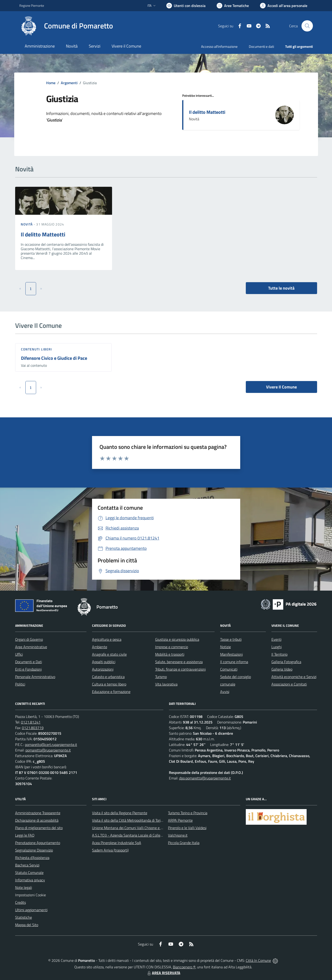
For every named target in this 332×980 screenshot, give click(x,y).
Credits (21, 902)
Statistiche (24, 917)
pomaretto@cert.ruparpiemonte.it (51, 745)
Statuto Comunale (29, 873)
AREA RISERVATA (163, 973)
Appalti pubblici (104, 662)
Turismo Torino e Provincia (188, 813)
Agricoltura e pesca (107, 639)
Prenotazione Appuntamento (38, 843)
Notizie (226, 647)
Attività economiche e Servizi (294, 677)
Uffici (19, 654)
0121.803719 (33, 728)
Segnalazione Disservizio (34, 850)
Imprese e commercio (172, 647)
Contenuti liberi (37, 349)
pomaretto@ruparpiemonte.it (48, 750)
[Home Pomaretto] (66, 26)
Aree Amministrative (31, 647)
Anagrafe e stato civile (109, 654)
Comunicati (229, 669)
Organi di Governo (29, 639)
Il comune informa (234, 662)
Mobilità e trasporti (170, 654)
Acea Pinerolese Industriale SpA (117, 843)
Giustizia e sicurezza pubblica (177, 639)
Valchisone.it (178, 835)
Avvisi (225, 692)
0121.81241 (31, 722)
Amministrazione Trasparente (38, 813)
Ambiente (100, 647)
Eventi (276, 639)
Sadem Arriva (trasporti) (110, 850)
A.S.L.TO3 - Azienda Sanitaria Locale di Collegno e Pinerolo (137, 835)
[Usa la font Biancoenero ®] (186, 6)
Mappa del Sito (27, 925)
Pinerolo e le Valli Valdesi (187, 828)
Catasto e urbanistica (108, 677)
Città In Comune (258, 960)
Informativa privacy (30, 880)
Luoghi (277, 647)
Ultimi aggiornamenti (31, 910)
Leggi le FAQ (25, 835)
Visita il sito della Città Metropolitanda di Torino (128, 820)
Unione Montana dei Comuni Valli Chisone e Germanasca (136, 828)
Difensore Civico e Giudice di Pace (54, 358)
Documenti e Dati (29, 662)
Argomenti (69, 83)
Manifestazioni (231, 654)
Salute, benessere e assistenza (179, 662)
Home (51, 83)
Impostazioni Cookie (31, 895)
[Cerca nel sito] (307, 26)
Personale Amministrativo (35, 677)
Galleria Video (282, 669)
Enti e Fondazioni (28, 669)
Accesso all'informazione (219, 47)
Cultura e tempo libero (109, 684)
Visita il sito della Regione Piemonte (120, 813)
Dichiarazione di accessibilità (37, 820)
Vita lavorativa (166, 684)
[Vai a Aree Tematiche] (233, 6)
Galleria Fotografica (286, 662)
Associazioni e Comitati (289, 684)
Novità (27, 224)
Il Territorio (279, 654)
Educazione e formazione (111, 692)
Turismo (161, 677)
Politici (20, 684)
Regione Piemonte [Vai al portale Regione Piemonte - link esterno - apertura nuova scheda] (32, 5)
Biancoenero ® (184, 967)
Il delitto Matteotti (207, 112)
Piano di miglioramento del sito (39, 828)
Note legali (24, 887)
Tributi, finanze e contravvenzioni (180, 669)
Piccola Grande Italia (184, 843)
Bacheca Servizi (27, 865)
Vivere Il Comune (281, 387)
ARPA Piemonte (180, 820)
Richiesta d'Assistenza (32, 858)
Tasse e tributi (231, 639)
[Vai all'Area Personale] (284, 6)
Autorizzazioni (103, 669)
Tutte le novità (281, 288)
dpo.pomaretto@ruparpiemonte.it (205, 778)
